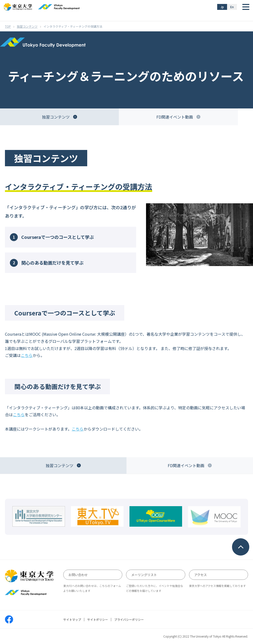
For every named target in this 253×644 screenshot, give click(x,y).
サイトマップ (72, 620)
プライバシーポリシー (129, 620)
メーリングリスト (144, 575)
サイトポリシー (98, 620)
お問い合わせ (78, 575)
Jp (222, 7)
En (232, 7)
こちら (27, 355)
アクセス (200, 575)
